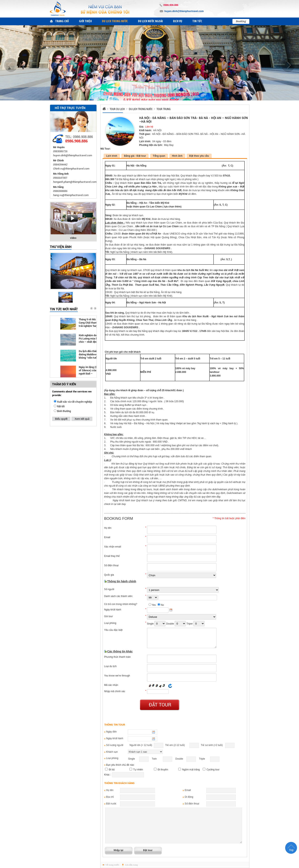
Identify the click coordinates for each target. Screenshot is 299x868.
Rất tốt (61, 406)
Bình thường (64, 411)
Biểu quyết (61, 419)
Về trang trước (113, 865)
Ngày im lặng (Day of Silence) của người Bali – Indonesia (89, 371)
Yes (154, 605)
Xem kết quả (82, 419)
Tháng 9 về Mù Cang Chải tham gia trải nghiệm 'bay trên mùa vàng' (90, 323)
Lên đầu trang (131, 865)
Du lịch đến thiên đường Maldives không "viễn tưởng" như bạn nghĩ (90, 355)
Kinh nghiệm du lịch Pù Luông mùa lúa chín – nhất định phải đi (90, 339)
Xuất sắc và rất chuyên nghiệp (74, 402)
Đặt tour (160, 705)
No (162, 605)
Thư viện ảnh (61, 247)
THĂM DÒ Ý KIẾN (64, 384)
